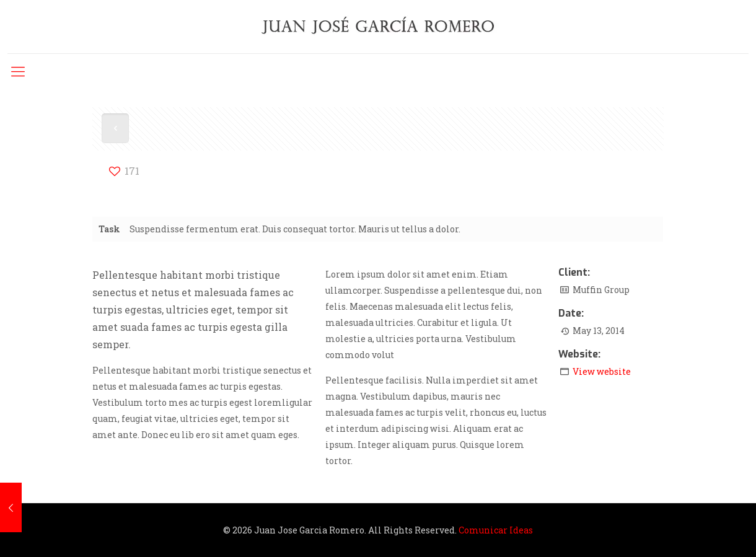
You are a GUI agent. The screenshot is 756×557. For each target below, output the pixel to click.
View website (602, 371)
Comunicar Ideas (496, 530)
